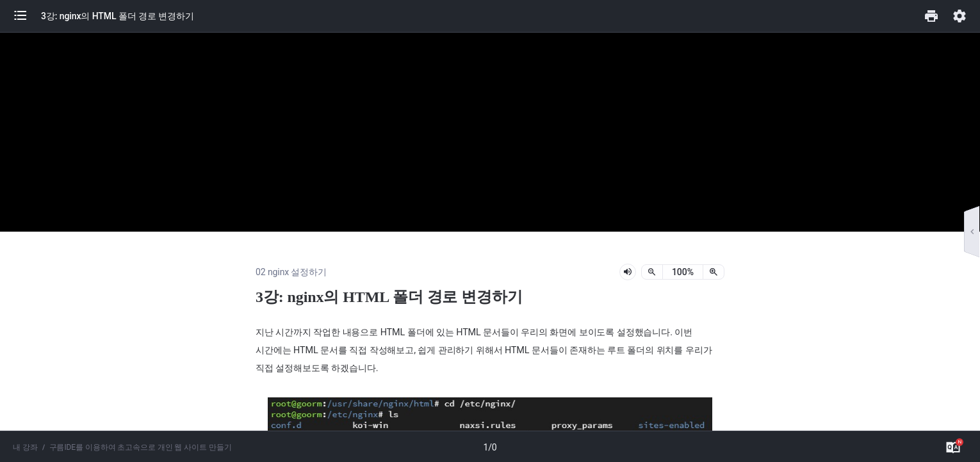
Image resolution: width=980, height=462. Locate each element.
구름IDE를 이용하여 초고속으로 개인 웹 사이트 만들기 (141, 447)
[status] (683, 272)
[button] (27, 16)
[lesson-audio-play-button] (628, 272)
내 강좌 (25, 447)
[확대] (714, 272)
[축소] (652, 272)
